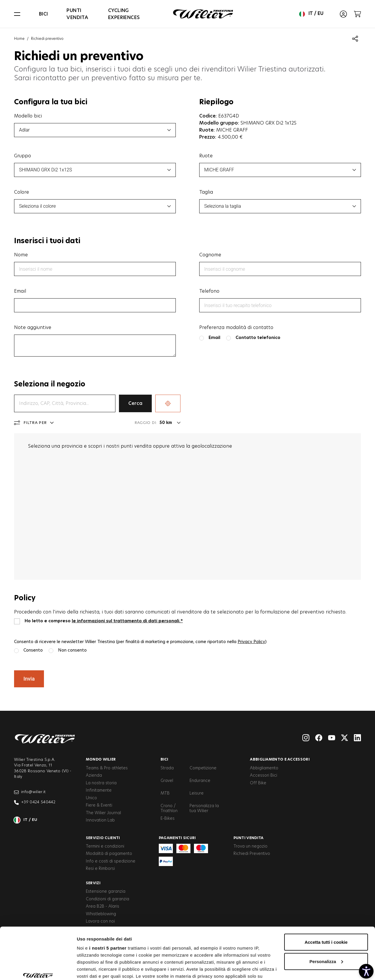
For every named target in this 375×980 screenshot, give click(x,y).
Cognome (210, 255)
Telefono (209, 291)
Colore (22, 192)
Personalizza (326, 917)
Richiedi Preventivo (252, 854)
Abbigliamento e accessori (280, 759)
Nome (21, 255)
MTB (165, 793)
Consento (33, 650)
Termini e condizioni (105, 846)
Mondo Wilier (101, 759)
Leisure (197, 793)
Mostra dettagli (93, 968)
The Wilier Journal (103, 813)
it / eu (311, 14)
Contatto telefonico (258, 338)
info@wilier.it (30, 792)
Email (20, 291)
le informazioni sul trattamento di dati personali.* (127, 621)
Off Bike (258, 783)
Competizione (203, 768)
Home (19, 39)
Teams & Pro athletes (107, 768)
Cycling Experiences (124, 14)
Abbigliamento (264, 768)
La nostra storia (101, 783)
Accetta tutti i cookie (326, 898)
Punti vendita (77, 14)
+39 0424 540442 (35, 802)
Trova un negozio (250, 846)
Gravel (167, 781)
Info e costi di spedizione (111, 861)
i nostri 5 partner (108, 904)
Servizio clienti (103, 838)
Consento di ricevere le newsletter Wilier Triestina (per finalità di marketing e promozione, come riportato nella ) (140, 642)
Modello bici (28, 116)
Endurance (200, 781)
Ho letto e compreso (104, 621)
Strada (167, 768)
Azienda (94, 776)
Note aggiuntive (33, 328)
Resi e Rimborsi (100, 869)
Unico (91, 798)
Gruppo (23, 156)
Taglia (206, 192)
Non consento (72, 650)
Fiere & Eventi (99, 805)
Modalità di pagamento (109, 854)
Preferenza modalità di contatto (236, 328)
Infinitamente (99, 790)
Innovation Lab (100, 820)
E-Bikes (168, 819)
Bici (44, 14)
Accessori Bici (264, 776)
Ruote (206, 156)
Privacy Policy (251, 642)
